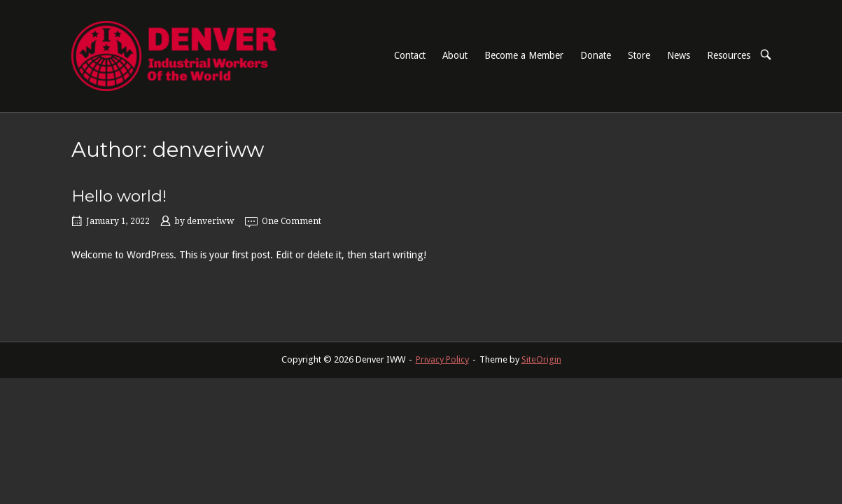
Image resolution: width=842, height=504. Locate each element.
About (455, 55)
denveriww (211, 221)
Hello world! (119, 196)
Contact (410, 55)
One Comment (292, 221)
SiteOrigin (541, 359)
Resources (729, 55)
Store (639, 55)
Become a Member (524, 55)
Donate (596, 55)
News (679, 55)
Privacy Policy (442, 359)
